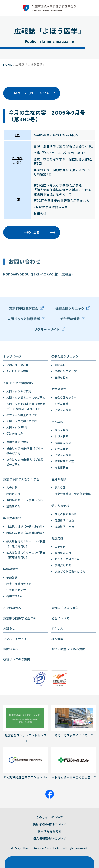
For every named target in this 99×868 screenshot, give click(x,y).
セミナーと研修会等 (67, 559)
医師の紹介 (62, 378)
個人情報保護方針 (50, 831)
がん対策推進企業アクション (25, 763)
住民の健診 (59, 479)
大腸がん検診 (63, 443)
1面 (17, 135)
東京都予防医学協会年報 (20, 618)
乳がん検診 (62, 404)
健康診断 (12, 578)
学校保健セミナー (18, 590)
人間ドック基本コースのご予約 (26, 398)
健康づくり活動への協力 (70, 572)
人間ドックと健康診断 (26, 320)
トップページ (12, 357)
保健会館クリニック (73, 309)
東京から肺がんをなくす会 (21, 479)
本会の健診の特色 (66, 514)
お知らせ (9, 628)
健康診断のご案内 (18, 442)
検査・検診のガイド (19, 584)
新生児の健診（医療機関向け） (26, 533)
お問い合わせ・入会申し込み (25, 500)
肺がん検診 (62, 436)
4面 (17, 200)
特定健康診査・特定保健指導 (73, 494)
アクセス (57, 628)
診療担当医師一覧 (66, 371)
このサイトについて (50, 817)
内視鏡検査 (62, 468)
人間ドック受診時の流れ (22, 421)
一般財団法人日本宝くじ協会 (74, 763)
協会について (60, 618)
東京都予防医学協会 (26, 309)
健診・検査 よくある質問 (68, 649)
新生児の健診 (73, 320)
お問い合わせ (12, 649)
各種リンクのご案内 (17, 659)
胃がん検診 (62, 430)
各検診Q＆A (14, 596)
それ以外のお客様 (18, 371)
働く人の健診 (60, 506)
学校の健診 (11, 569)
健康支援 (57, 538)
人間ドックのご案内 (19, 391)
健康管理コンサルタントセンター (25, 724)
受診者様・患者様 (18, 365)
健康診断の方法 (64, 526)
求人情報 (57, 639)
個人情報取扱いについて (50, 838)
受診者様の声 (15, 434)
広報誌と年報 (63, 565)
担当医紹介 (13, 506)
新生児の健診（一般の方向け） (26, 526)
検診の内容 (13, 494)
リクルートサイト (49, 330)
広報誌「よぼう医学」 (66, 608)
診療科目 (60, 365)
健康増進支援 (63, 553)
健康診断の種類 (64, 520)
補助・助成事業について (74, 721)
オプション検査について (22, 415)
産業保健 (60, 547)
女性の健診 (59, 389)
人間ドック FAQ (17, 427)
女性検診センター (66, 398)
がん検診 (57, 422)
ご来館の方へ (12, 608)
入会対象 (12, 488)
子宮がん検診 (63, 410)
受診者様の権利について (50, 824)
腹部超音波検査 (64, 461)
